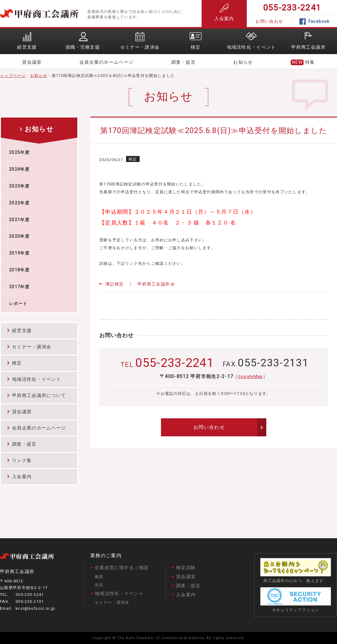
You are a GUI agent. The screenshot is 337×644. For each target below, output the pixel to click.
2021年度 (19, 220)
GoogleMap (250, 377)
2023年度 (19, 186)
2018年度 (19, 270)
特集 (310, 62)
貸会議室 (32, 62)
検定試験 (186, 568)
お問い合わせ (269, 21)
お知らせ (243, 62)
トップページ (13, 76)
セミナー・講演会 (32, 347)
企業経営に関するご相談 (122, 568)
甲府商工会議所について (39, 395)
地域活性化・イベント (37, 379)
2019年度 (19, 253)
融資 (99, 577)
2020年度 (19, 236)
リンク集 (22, 460)
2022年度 (19, 203)
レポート (18, 304)
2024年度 (19, 169)
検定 (17, 363)
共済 (99, 585)
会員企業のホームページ (106, 62)
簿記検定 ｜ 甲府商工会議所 (138, 284)
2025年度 (19, 153)
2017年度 (19, 287)
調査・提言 (184, 62)
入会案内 (224, 13)
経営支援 (22, 331)
